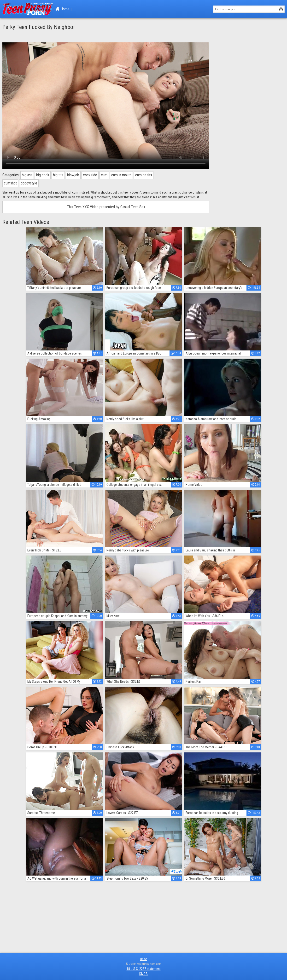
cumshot (10, 183)
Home (62, 9)
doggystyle (29, 183)
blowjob (73, 175)
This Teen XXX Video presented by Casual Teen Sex (106, 207)
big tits (58, 175)
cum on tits (144, 175)
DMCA (143, 974)
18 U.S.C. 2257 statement (144, 969)
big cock (43, 175)
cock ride (90, 175)
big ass (27, 175)
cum (104, 175)
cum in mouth (121, 175)
